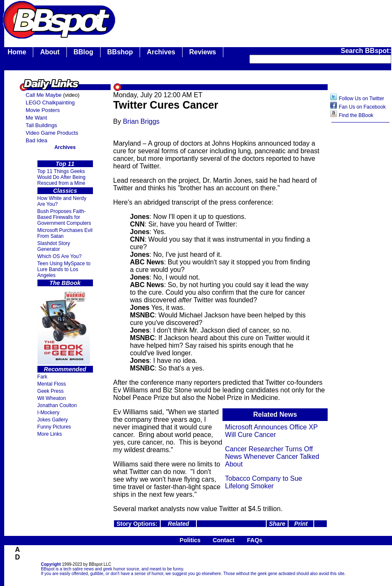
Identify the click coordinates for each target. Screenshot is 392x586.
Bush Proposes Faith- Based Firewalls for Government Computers (64, 217)
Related (179, 524)
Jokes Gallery (53, 420)
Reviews (203, 52)
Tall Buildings (41, 125)
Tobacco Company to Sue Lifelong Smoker (264, 482)
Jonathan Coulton (57, 405)
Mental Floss (52, 384)
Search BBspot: (366, 51)
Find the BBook (356, 115)
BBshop (120, 52)
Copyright (51, 564)
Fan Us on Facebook (362, 107)
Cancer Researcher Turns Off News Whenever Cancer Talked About (272, 457)
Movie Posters (43, 110)
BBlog (83, 52)
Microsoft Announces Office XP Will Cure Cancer (271, 431)
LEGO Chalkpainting (50, 103)
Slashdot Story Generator (54, 246)
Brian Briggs (141, 121)
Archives (161, 52)
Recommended (65, 369)
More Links (50, 434)
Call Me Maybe (44, 95)
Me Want (36, 118)
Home (17, 52)
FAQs (255, 540)
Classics (65, 191)
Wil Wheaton (52, 398)
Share (277, 524)
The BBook (65, 283)
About (50, 52)
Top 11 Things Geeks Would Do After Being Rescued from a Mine (62, 177)
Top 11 (65, 164)
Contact (224, 540)
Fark (42, 377)
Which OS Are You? (60, 256)
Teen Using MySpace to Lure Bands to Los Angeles (64, 269)
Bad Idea (36, 140)
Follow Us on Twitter (362, 99)
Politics (190, 540)
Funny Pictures (54, 427)
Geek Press (51, 391)
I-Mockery (49, 413)
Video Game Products (52, 133)
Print (301, 524)
